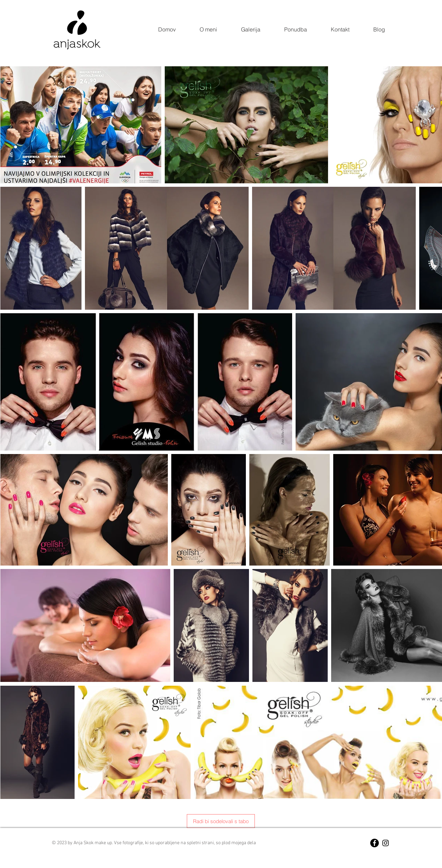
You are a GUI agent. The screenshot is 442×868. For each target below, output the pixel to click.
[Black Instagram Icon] (386, 843)
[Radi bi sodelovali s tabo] (221, 821)
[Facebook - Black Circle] (374, 843)
